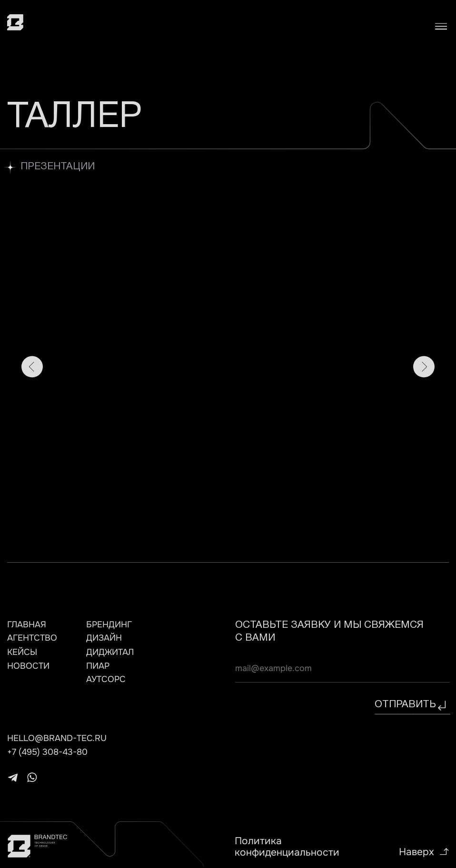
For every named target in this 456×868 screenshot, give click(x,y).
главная (27, 624)
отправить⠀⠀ (412, 705)
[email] (342, 668)
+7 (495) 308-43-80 (47, 752)
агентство (32, 638)
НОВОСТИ (28, 666)
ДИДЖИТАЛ (110, 652)
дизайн (104, 638)
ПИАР (98, 666)
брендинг (109, 624)
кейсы (22, 652)
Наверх (416, 852)
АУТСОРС (106, 679)
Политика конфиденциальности (287, 847)
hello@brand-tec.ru (57, 738)
